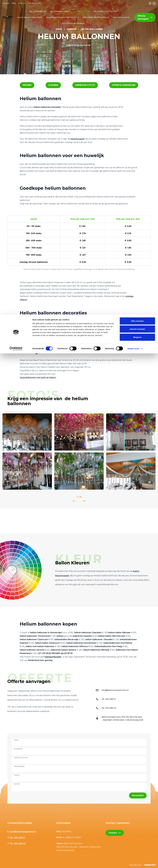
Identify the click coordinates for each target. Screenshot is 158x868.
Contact (115, 833)
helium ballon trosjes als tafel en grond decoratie (44, 341)
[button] (27, 85)
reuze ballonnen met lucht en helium (38, 377)
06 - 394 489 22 (18, 843)
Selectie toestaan (137, 15)
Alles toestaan (137, 6)
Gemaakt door (142, 865)
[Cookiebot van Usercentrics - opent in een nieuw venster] (16, 34)
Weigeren (137, 23)
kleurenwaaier (78, 139)
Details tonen (133, 34)
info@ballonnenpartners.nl (23, 832)
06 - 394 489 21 (17, 837)
